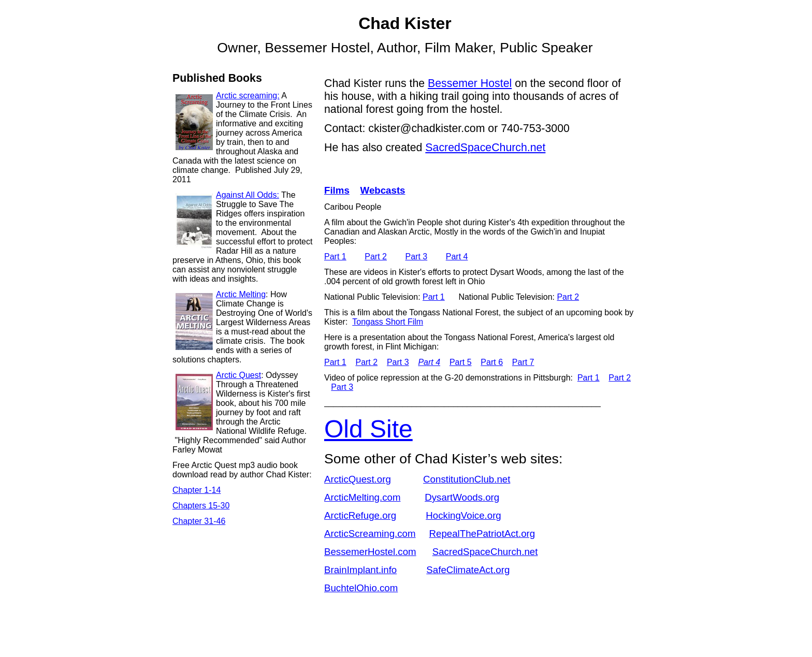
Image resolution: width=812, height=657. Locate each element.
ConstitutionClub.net (467, 479)
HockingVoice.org (463, 515)
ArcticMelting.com (362, 497)
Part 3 (417, 257)
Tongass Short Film (388, 322)
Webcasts (383, 190)
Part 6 (492, 362)
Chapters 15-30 (201, 506)
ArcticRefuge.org (360, 515)
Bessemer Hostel (470, 83)
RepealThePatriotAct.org (482, 534)
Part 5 (461, 362)
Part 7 (523, 362)
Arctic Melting (241, 294)
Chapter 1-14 (197, 490)
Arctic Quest (238, 375)
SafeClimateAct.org (468, 570)
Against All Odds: (248, 195)
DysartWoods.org (462, 497)
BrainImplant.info (360, 570)
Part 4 (457, 257)
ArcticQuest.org (358, 479)
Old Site (368, 429)
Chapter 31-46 (199, 521)
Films (337, 190)
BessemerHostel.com (370, 552)
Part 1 (335, 257)
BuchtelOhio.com (361, 588)
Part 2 (376, 257)
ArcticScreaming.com (370, 534)
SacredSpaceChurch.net (485, 552)
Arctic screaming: (248, 96)
